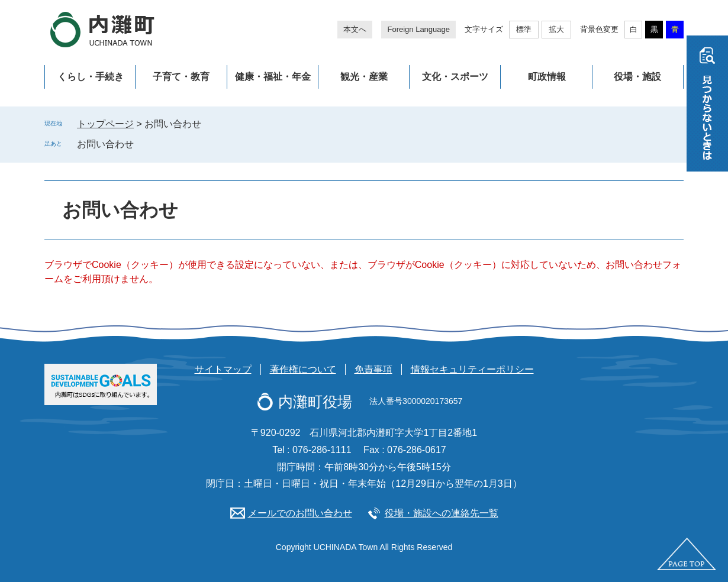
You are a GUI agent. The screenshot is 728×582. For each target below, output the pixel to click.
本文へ (355, 29)
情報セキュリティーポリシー (472, 369)
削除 (142, 144)
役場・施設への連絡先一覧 (442, 513)
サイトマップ (223, 369)
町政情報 (547, 77)
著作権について (303, 369)
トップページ (105, 124)
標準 (524, 29)
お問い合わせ (105, 144)
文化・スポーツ (455, 77)
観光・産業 (364, 77)
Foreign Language (418, 29)
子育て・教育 (181, 77)
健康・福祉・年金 (273, 77)
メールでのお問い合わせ (300, 513)
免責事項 (373, 369)
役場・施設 (637, 77)
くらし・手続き (91, 77)
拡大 (556, 29)
